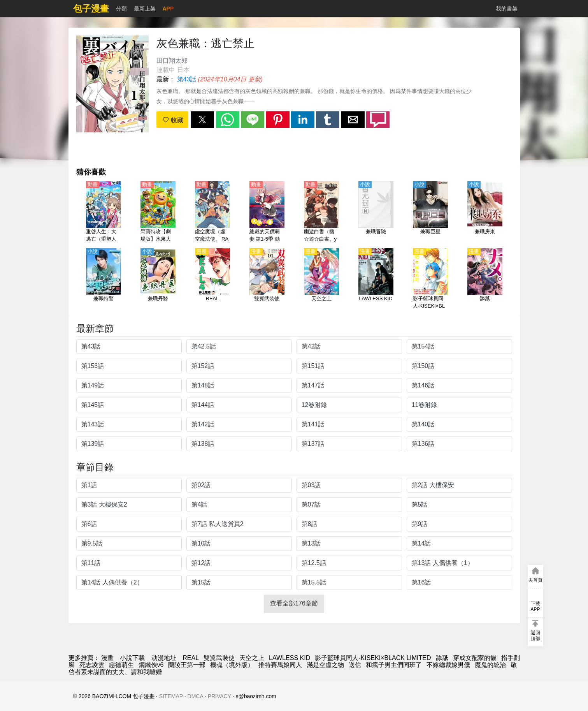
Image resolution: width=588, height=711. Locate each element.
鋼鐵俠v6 (151, 665)
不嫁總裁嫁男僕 (448, 665)
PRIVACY (219, 696)
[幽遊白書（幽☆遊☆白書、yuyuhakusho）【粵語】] (321, 212)
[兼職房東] (485, 212)
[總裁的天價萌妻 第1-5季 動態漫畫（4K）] (267, 212)
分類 (121, 9)
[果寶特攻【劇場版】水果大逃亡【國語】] (158, 212)
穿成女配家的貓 (475, 658)
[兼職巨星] (430, 212)
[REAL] (212, 279)
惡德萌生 (121, 665)
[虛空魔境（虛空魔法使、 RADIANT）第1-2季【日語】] (212, 212)
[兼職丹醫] (158, 279)
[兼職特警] (104, 279)
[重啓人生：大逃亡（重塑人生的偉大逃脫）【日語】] (104, 212)
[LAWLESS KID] (376, 279)
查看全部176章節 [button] (294, 603)
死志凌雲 (92, 665)
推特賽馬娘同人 (280, 665)
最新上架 (145, 9)
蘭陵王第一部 (187, 665)
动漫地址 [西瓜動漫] (164, 658)
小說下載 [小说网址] (132, 658)
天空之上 (252, 658)
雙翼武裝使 (219, 658)
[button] (202, 120)
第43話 (187, 79)
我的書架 (507, 9)
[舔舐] (485, 279)
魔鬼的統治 (490, 665)
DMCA (195, 696)
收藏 (173, 120)
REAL (191, 658)
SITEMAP (171, 696)
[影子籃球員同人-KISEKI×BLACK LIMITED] (430, 279)
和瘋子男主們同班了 (394, 665)
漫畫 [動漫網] (107, 658)
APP (168, 9)
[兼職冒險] (376, 212)
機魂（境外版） (232, 665)
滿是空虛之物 (325, 665)
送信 (355, 665)
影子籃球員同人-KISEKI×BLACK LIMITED (373, 658)
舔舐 (442, 658)
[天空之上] (321, 279)
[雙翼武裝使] (267, 279)
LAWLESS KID (290, 658)
